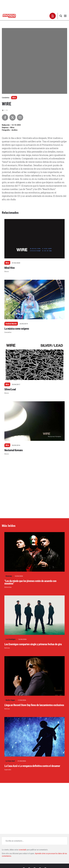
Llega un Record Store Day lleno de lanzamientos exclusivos (34, 705)
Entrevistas (8, 587)
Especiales (8, 770)
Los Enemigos (11, 639)
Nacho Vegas (10, 700)
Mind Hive (10, 268)
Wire (14, 98)
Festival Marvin (11, 324)
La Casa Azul (10, 761)
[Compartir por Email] (20, 117)
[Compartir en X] (13, 117)
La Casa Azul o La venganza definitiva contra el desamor (32, 766)
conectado (23, 850)
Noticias (7, 648)
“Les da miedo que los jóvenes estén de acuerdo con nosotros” (30, 582)
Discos (7, 271)
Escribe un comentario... (15, 841)
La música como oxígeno (17, 329)
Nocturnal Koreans (14, 450)
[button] (53, 16)
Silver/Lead (10, 389)
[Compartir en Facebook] (5, 117)
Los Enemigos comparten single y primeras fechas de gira (33, 644)
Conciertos (8, 332)
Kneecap (9, 576)
